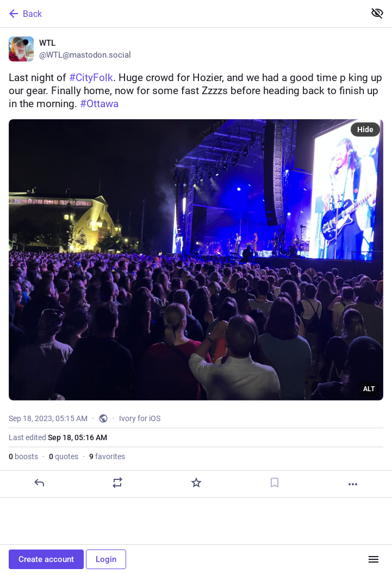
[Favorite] (196, 483)
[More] (353, 484)
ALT (369, 389)
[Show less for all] (377, 13)
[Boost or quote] (117, 483)
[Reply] (39, 483)
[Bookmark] (275, 483)
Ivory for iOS (140, 418)
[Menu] (374, 559)
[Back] (181, 14)
